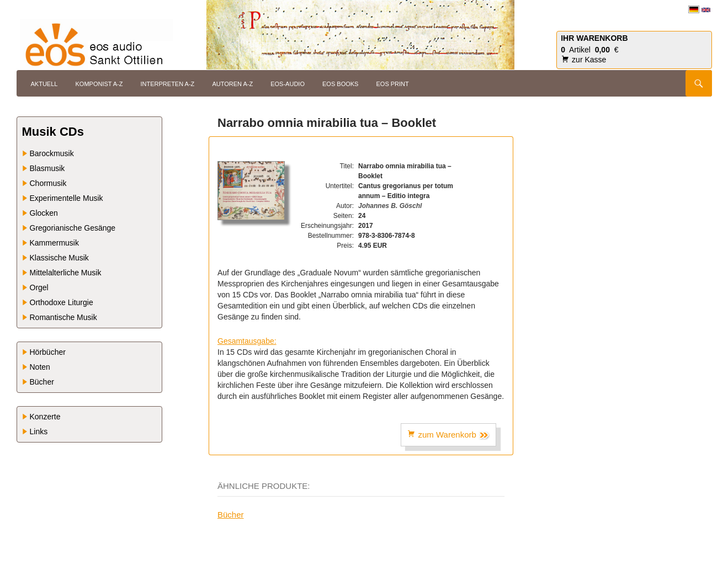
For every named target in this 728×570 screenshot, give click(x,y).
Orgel (39, 287)
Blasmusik (47, 168)
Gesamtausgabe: (247, 341)
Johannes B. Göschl (390, 206)
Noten (40, 367)
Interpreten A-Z (168, 84)
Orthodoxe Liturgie (62, 302)
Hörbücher (48, 352)
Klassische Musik (59, 258)
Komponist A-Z (99, 84)
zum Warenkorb (448, 435)
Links (39, 432)
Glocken (44, 213)
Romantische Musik (63, 317)
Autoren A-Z (232, 84)
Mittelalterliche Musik (66, 273)
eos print (393, 84)
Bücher (231, 515)
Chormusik (48, 183)
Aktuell (44, 84)
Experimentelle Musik (67, 198)
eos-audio (288, 84)
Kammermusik (54, 243)
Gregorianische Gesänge (73, 228)
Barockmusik (52, 153)
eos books (340, 84)
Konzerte (45, 417)
